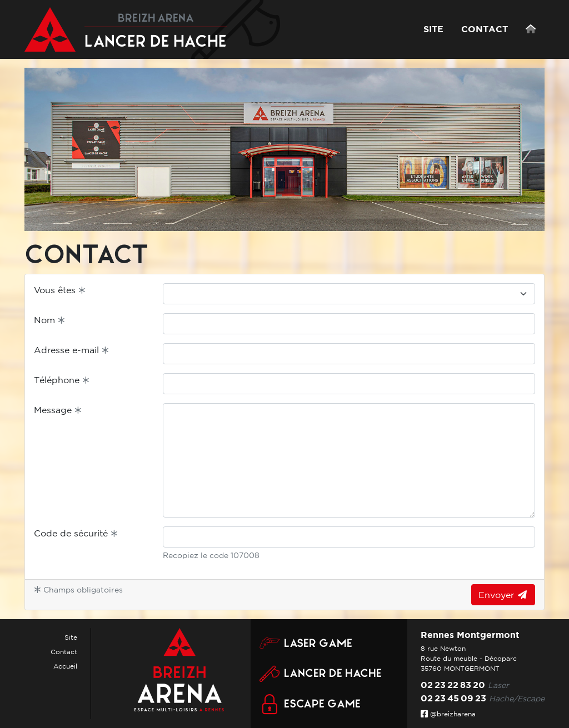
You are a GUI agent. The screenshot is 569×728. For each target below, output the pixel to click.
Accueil (65, 666)
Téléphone (62, 380)
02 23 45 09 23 (453, 698)
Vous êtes (60, 290)
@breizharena (448, 714)
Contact (64, 652)
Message (58, 410)
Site (71, 637)
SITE (433, 29)
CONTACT (485, 29)
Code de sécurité (76, 533)
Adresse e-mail (71, 350)
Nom (49, 320)
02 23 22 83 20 (453, 685)
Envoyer (503, 595)
